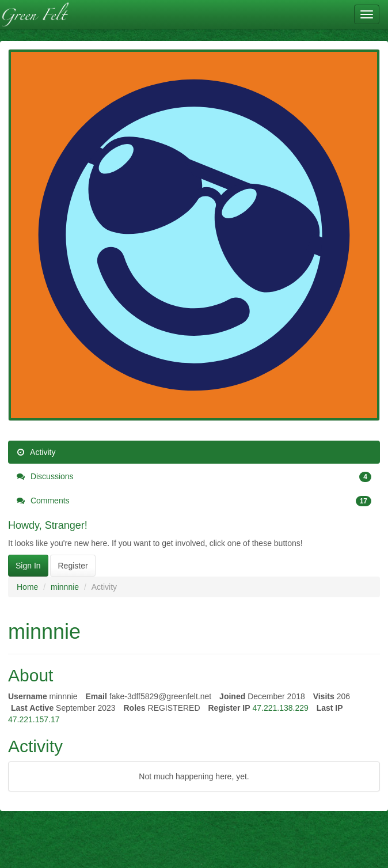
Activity (36, 452)
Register (73, 566)
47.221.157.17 (34, 719)
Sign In (28, 566)
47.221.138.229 (280, 708)
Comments (194, 501)
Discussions (194, 476)
